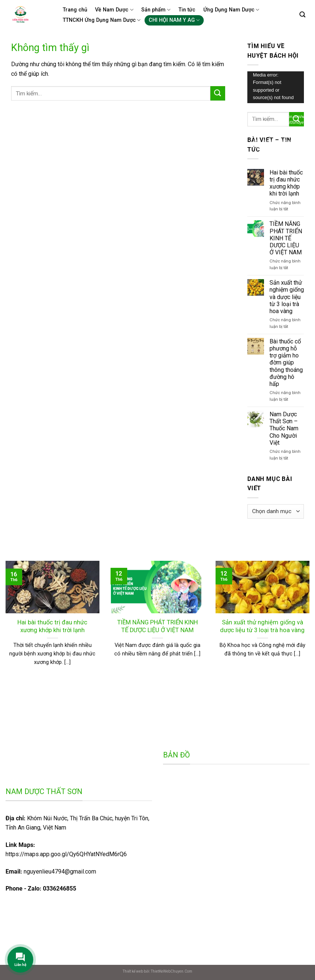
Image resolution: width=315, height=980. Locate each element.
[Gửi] (218, 93)
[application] (276, 87)
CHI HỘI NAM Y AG (174, 20)
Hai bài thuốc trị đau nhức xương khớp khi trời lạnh (286, 183)
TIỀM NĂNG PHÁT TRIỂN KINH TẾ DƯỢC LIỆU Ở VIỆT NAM (286, 238)
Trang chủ (75, 10)
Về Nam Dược (114, 10)
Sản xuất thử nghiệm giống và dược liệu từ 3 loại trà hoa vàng (287, 297)
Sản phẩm (156, 10)
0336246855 (60, 889)
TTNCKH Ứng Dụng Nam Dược (102, 20)
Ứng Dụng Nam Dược (231, 10)
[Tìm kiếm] (302, 15)
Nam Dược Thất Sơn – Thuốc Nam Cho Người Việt (284, 428)
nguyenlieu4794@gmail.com (60, 872)
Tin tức (187, 10)
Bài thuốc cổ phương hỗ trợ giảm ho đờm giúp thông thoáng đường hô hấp (286, 363)
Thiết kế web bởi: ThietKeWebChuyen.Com (157, 971)
